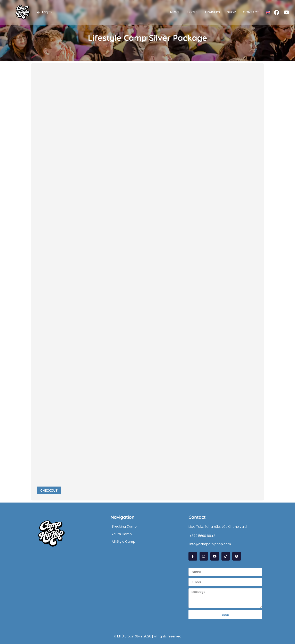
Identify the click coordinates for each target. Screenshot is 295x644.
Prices (192, 12)
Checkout (49, 490)
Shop (231, 12)
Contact (251, 12)
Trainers (212, 12)
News (175, 12)
